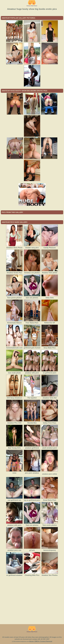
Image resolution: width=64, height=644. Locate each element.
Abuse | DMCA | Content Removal (41, 641)
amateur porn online (50, 474)
